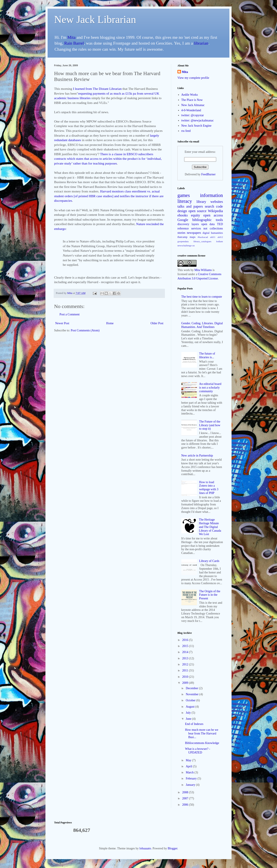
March (190, 772)
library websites (210, 202)
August (190, 707)
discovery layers (188, 224)
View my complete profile (193, 78)
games (184, 195)
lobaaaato (145, 848)
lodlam (220, 241)
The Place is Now (192, 100)
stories (181, 233)
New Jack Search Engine (196, 126)
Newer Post (62, 323)
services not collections (207, 228)
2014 (186, 652)
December (192, 688)
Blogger (172, 848)
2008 (186, 792)
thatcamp (182, 237)
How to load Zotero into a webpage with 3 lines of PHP (209, 488)
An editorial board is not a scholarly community (210, 388)
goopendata (183, 241)
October (191, 700)
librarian (201, 43)
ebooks (183, 215)
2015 (186, 646)
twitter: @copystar (193, 115)
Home (110, 323)
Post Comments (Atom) (85, 330)
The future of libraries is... (207, 355)
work (187, 270)
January (191, 785)
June (189, 719)
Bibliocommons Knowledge (202, 743)
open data (208, 224)
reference (183, 228)
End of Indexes (194, 724)
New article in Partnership (197, 456)
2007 (186, 798)
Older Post (157, 323)
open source (197, 211)
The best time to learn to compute (202, 297)
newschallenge (185, 245)
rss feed (186, 131)
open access (213, 215)
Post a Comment (70, 314)
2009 (186, 683)
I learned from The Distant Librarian (97, 89)
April (189, 766)
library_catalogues (202, 241)
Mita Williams (203, 270)
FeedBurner (208, 174)
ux (194, 245)
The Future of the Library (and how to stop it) (210, 425)
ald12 (220, 237)
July (189, 713)
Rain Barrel (74, 43)
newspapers (194, 233)
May (189, 760)
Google (183, 220)
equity (196, 215)
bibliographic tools (208, 220)
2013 (186, 658)
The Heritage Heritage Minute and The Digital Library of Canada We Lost (210, 527)
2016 (186, 640)
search (210, 206)
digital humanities (213, 233)
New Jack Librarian (95, 19)
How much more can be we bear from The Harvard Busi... (202, 733)
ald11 (213, 237)
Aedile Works (190, 95)
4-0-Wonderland (191, 110)
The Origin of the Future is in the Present (210, 595)
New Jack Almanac (193, 105)
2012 (186, 664)
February (192, 778)
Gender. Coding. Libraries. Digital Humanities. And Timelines (202, 325)
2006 (186, 805)
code (219, 206)
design (182, 211)
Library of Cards (209, 561)
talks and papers (190, 206)
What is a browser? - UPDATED (198, 751)
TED (220, 224)
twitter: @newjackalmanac (198, 120)
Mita (72, 37)
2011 (186, 670)
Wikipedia (215, 211)
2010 (186, 677)
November (192, 694)
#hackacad (203, 237)
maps (193, 237)
